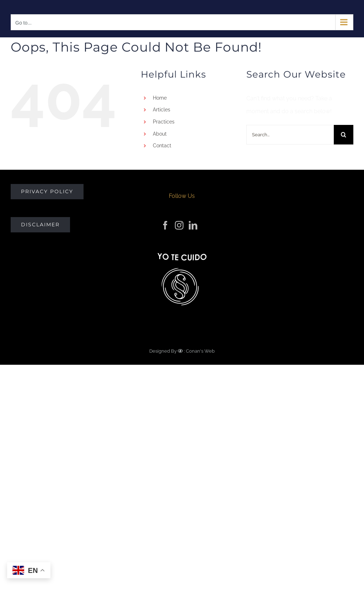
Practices (164, 122)
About (160, 134)
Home (160, 98)
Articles (162, 110)
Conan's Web (200, 351)
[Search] (344, 135)
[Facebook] (165, 225)
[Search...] (290, 135)
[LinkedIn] (193, 225)
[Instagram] (179, 225)
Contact (162, 146)
